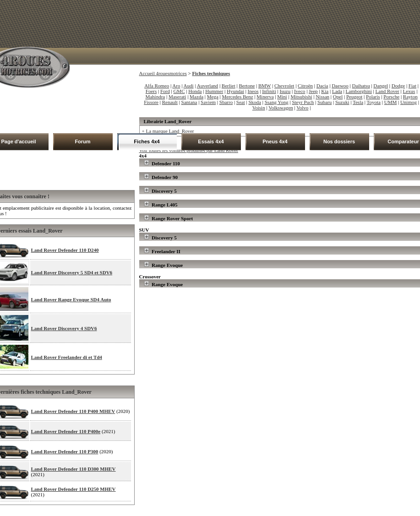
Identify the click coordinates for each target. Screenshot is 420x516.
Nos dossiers (339, 141)
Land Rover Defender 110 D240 (65, 250)
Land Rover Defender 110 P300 (65, 451)
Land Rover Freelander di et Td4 (67, 357)
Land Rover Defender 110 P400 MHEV (73, 411)
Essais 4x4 (211, 141)
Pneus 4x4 (275, 141)
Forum (82, 141)
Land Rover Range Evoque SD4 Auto (71, 299)
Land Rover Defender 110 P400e (66, 431)
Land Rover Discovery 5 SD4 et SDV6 (72, 272)
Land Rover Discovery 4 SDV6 (64, 328)
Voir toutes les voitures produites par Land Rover (189, 150)
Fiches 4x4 (147, 141)
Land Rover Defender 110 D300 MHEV (74, 469)
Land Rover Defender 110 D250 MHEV (74, 489)
